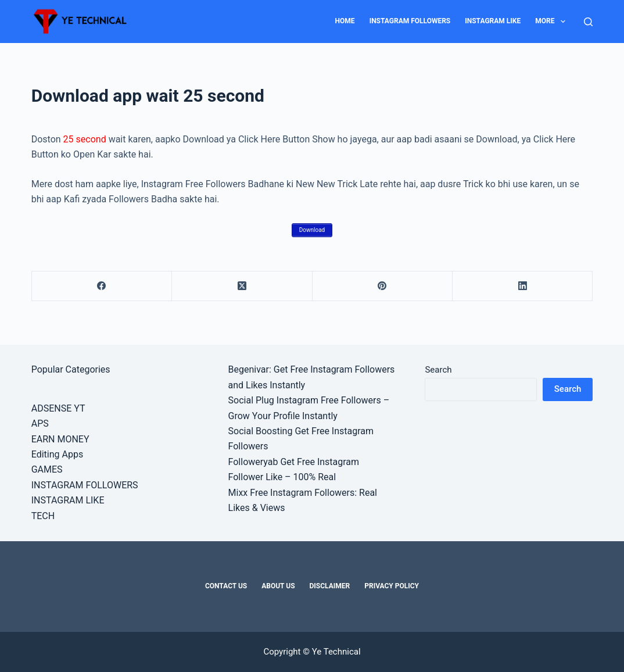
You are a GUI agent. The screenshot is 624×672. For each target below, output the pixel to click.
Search (438, 370)
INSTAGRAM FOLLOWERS (410, 21)
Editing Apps (57, 454)
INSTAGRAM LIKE (493, 21)
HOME (345, 21)
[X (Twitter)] (242, 286)
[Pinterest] (383, 286)
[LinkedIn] (523, 286)
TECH (43, 516)
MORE (553, 22)
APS (40, 423)
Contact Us (226, 586)
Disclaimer (330, 586)
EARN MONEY (60, 439)
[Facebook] (102, 286)
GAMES (47, 469)
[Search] (588, 22)
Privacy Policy (392, 586)
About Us (278, 586)
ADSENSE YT (58, 408)
